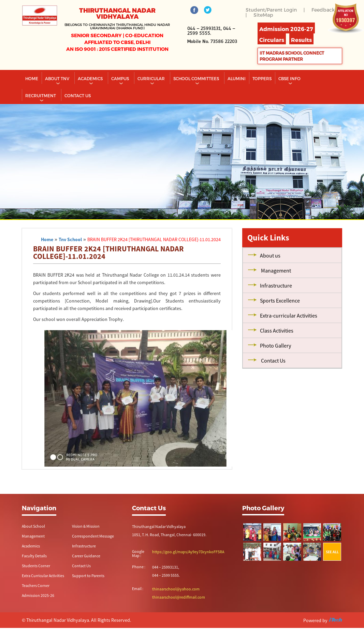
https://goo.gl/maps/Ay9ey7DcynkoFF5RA (188, 552)
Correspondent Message (93, 536)
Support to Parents (88, 576)
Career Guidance (86, 556)
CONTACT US (78, 96)
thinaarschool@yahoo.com (176, 589)
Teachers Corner (36, 585)
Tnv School (70, 239)
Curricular (152, 78)
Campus (121, 78)
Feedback (323, 10)
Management (33, 536)
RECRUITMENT (41, 96)
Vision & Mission (86, 526)
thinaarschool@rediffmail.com (179, 597)
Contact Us (81, 566)
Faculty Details (34, 556)
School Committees (197, 78)
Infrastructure (84, 546)
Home (32, 78)
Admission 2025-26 (38, 595)
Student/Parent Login (271, 10)
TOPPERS (262, 78)
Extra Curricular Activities (43, 576)
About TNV (58, 78)
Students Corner (36, 566)
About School (33, 526)
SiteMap (263, 15)
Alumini (237, 78)
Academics (91, 78)
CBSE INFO (290, 78)
